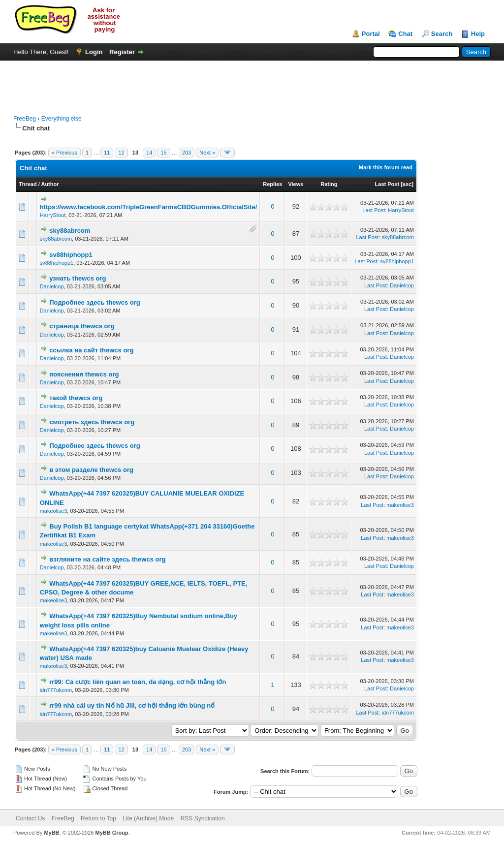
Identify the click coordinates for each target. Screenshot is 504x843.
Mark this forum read (386, 167)
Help (478, 34)
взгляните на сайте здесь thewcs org (107, 559)
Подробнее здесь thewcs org (94, 302)
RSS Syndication (203, 818)
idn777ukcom (56, 690)
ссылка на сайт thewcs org (91, 350)
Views (296, 184)
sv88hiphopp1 (71, 255)
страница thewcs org (82, 326)
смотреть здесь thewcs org (92, 422)
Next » (207, 153)
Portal (371, 34)
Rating (329, 184)
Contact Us (30, 818)
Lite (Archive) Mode (148, 818)
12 (121, 153)
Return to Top (98, 818)
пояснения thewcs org (84, 374)
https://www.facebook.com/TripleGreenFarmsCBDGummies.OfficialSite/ (149, 207)
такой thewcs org (76, 398)
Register (122, 52)
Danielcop (52, 286)
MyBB (51, 833)
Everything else (62, 119)
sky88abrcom (70, 231)
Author (50, 184)
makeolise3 (54, 511)
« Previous (64, 153)
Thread (28, 184)
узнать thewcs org (78, 278)
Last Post (387, 184)
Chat (405, 34)
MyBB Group (111, 833)
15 (163, 153)
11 (107, 153)
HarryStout (53, 215)
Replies (272, 184)
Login (94, 52)
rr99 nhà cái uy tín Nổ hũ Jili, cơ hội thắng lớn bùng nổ (132, 705)
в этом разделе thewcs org (91, 470)
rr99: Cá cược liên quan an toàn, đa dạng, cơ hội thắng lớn (138, 682)
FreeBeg (25, 119)
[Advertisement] (252, 83)
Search (442, 34)
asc (407, 184)
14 (149, 153)
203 (187, 153)
